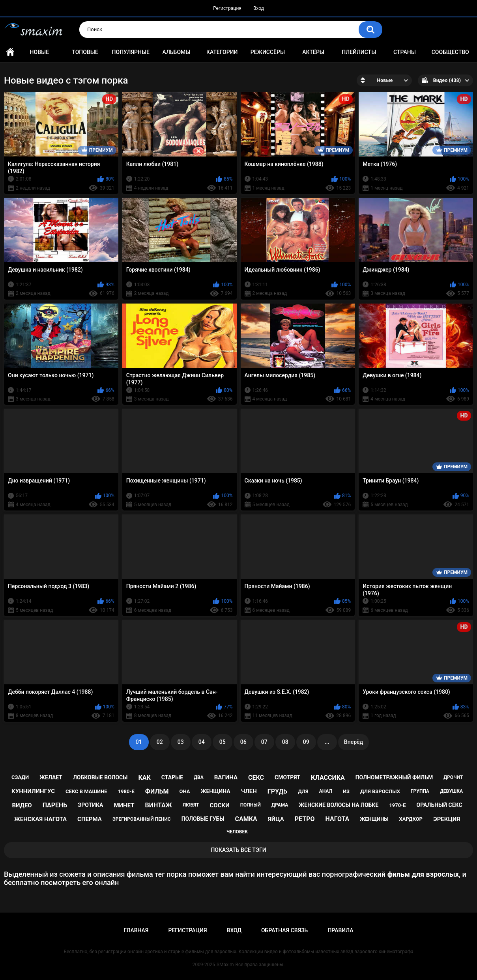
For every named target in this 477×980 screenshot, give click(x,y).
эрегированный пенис (142, 819)
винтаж (159, 805)
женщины (374, 819)
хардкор (411, 819)
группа (420, 791)
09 (306, 742)
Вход (259, 8)
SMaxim (225, 965)
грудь (277, 791)
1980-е (126, 791)
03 (181, 742)
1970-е (397, 805)
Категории (222, 52)
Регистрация (227, 8)
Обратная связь (284, 930)
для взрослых (380, 791)
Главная (10, 52)
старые (172, 777)
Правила (340, 930)
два (199, 777)
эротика (90, 805)
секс (256, 778)
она (184, 791)
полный (251, 805)
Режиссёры (268, 52)
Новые (39, 52)
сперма (90, 819)
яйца (276, 819)
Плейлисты (359, 52)
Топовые (85, 52)
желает (51, 777)
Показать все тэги (238, 850)
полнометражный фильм (394, 777)
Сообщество (450, 52)
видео (22, 805)
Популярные (131, 52)
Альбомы (177, 52)
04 (202, 742)
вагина (226, 777)
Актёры (313, 52)
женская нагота (40, 819)
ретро (305, 819)
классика (328, 778)
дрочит (453, 777)
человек (237, 832)
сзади (20, 777)
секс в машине (86, 791)
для (303, 791)
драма (280, 805)
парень (55, 805)
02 (160, 742)
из (346, 791)
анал (326, 791)
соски (220, 805)
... (327, 742)
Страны (405, 52)
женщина (215, 791)
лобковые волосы (100, 777)
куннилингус (33, 791)
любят (191, 805)
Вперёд (354, 742)
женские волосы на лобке (339, 805)
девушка (451, 791)
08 (285, 742)
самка (246, 819)
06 (243, 742)
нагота (337, 819)
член (249, 791)
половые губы (203, 819)
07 (264, 742)
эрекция (447, 819)
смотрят (287, 777)
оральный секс (439, 805)
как (144, 778)
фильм (157, 791)
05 (223, 742)
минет (124, 805)
